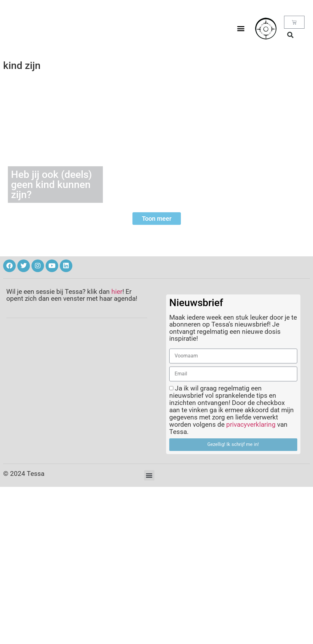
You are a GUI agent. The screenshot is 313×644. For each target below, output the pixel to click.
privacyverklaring (251, 425)
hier (117, 292)
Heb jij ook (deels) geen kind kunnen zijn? (51, 185)
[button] (241, 29)
